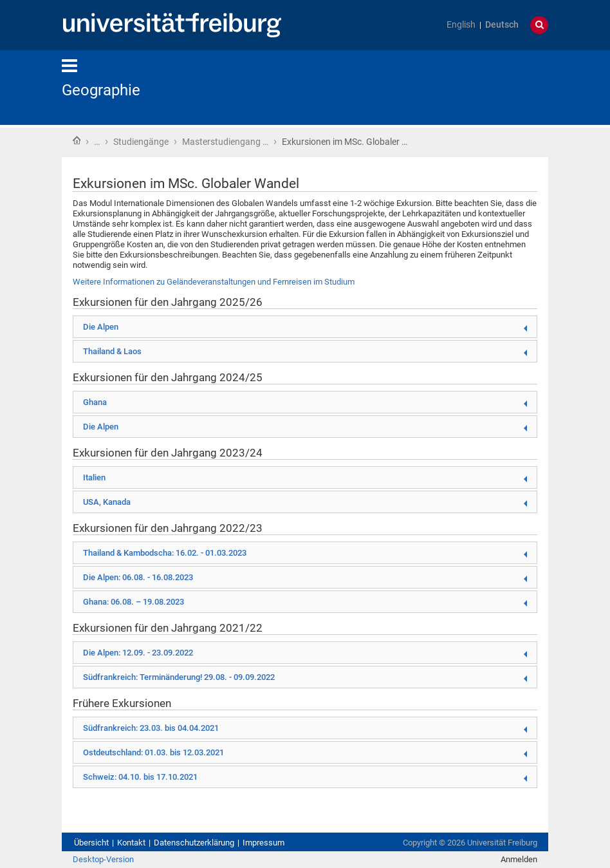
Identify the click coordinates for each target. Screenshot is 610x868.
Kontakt (131, 843)
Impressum (263, 843)
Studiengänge (141, 142)
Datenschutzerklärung (194, 843)
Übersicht (91, 843)
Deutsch (502, 25)
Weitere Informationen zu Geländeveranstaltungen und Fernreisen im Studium (214, 282)
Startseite (77, 140)
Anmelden (519, 859)
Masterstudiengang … (225, 142)
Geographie (101, 90)
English (461, 25)
